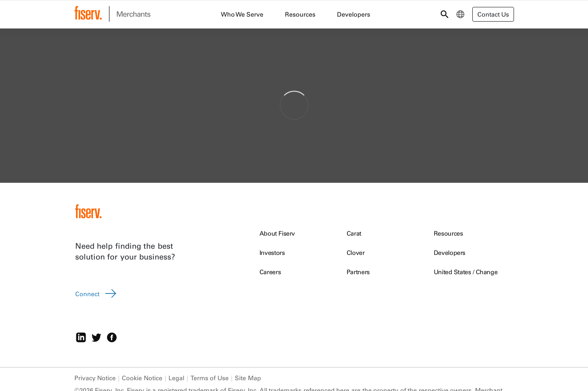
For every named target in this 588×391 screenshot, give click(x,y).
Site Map (248, 378)
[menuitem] (460, 14)
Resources (448, 233)
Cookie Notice (142, 378)
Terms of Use (210, 378)
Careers (270, 272)
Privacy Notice (95, 378)
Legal (176, 378)
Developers (450, 253)
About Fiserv (277, 233)
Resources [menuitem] (300, 14)
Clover (356, 253)
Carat (354, 233)
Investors (272, 253)
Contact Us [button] (493, 14)
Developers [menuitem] (354, 14)
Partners (358, 272)
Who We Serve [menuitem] (242, 14)
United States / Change (466, 272)
